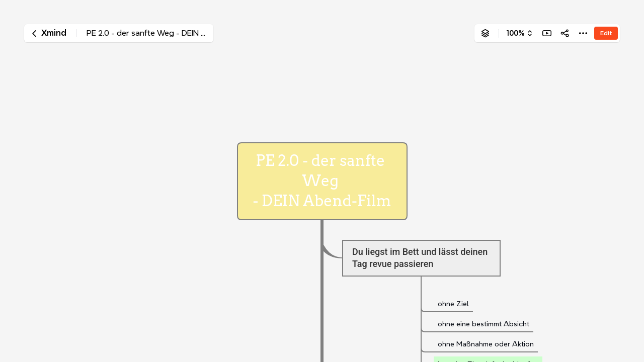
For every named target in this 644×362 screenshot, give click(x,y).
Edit (606, 33)
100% (515, 33)
